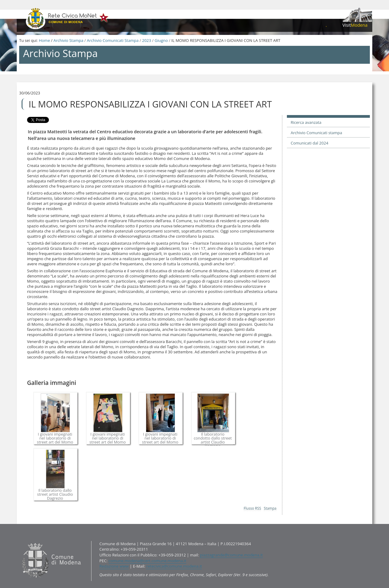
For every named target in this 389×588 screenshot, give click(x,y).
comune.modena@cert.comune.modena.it (147, 561)
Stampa (270, 508)
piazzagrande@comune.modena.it (231, 555)
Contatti (21, 541)
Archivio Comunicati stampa (317, 133)
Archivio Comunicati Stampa (113, 40)
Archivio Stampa (68, 40)
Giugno (161, 40)
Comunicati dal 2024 (310, 143)
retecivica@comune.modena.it (174, 566)
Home (45, 40)
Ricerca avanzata (306, 122)
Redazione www (114, 566)
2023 (146, 40)
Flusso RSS (252, 508)
